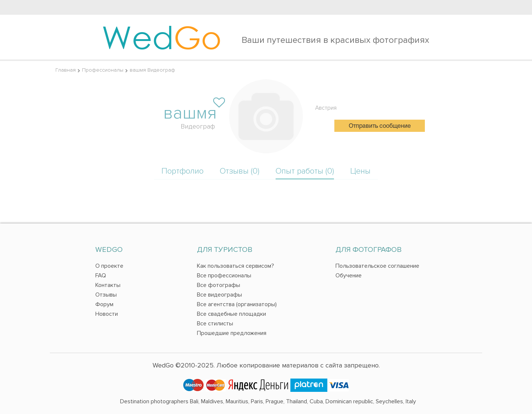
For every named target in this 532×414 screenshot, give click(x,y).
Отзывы (106, 295)
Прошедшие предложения (232, 333)
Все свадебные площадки (231, 314)
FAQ (101, 276)
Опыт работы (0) (305, 171)
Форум (104, 304)
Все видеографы (219, 295)
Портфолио (183, 171)
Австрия (326, 108)
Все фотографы (219, 285)
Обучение (349, 276)
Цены (360, 171)
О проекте (109, 266)
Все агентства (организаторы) (237, 304)
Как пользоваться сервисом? (236, 266)
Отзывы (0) (240, 171)
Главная (66, 70)
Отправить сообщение (380, 126)
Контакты (108, 285)
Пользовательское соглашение (377, 266)
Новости (107, 314)
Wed (162, 37)
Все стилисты (215, 324)
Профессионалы (103, 70)
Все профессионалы (224, 276)
